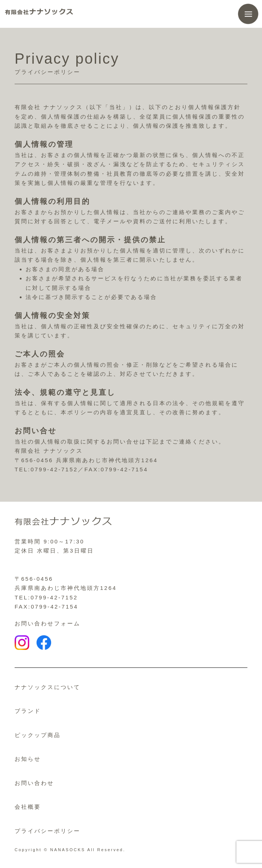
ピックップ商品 (38, 735)
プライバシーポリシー (48, 831)
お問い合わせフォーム (48, 623)
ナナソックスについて (48, 687)
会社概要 (28, 807)
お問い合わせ (34, 783)
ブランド (28, 711)
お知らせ (28, 759)
